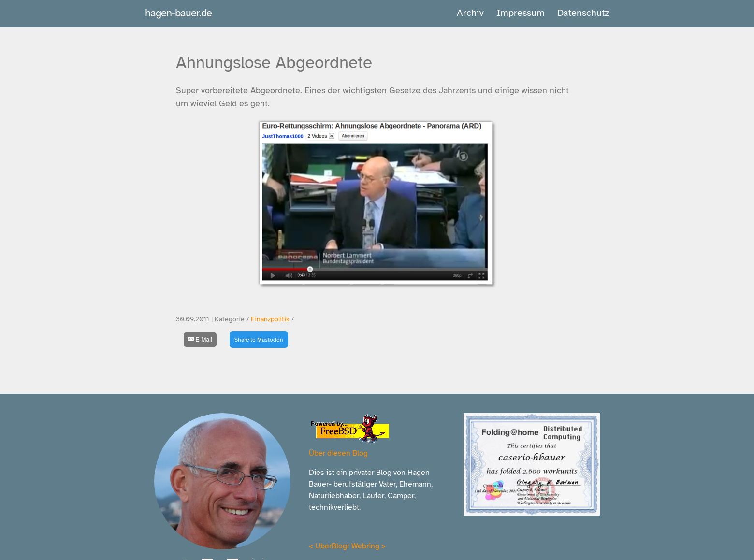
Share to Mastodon (259, 340)
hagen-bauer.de (178, 13)
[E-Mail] (200, 340)
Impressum (521, 13)
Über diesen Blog (338, 453)
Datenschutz (583, 13)
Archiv (470, 13)
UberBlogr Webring (347, 546)
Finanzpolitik (270, 319)
